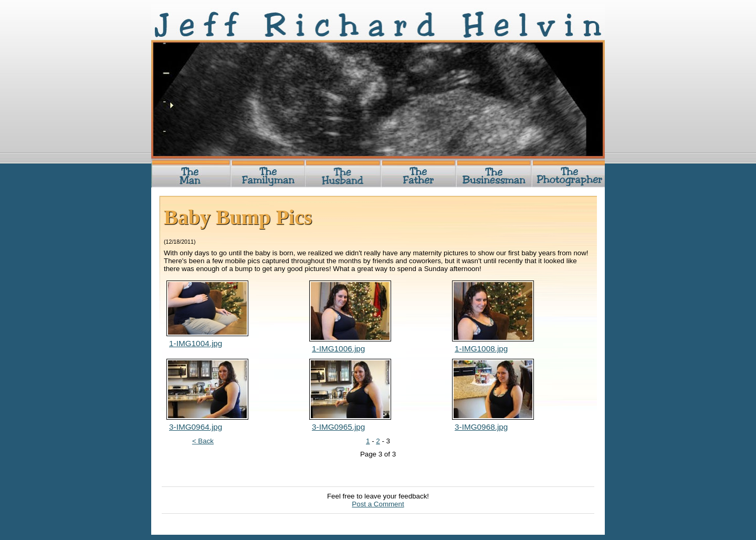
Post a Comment (378, 504)
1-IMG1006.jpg (338, 349)
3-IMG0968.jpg (481, 427)
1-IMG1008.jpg (481, 349)
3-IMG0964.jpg (196, 427)
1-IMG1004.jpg (196, 343)
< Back (203, 441)
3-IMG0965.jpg (338, 427)
